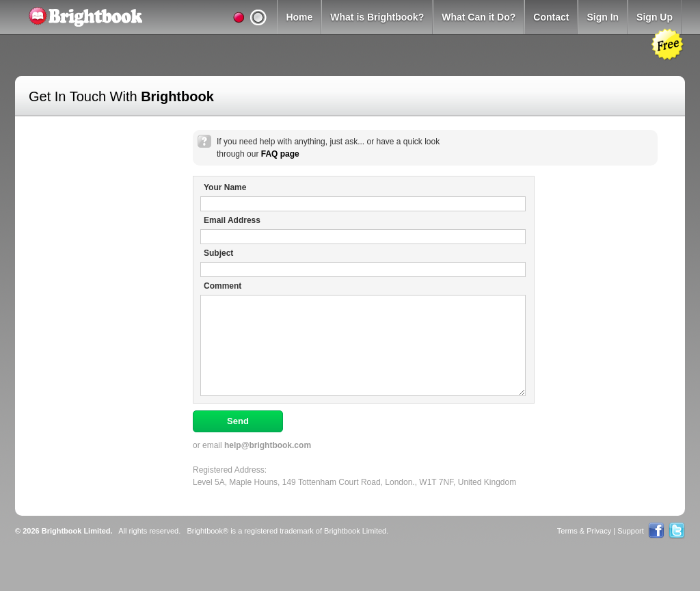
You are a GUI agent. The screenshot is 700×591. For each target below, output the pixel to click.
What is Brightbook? (377, 17)
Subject (218, 253)
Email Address (232, 220)
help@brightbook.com (268, 445)
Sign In (603, 17)
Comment (223, 286)
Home (299, 17)
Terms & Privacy (584, 531)
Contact (551, 17)
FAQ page (280, 154)
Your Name (225, 187)
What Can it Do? (479, 17)
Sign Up (655, 17)
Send (238, 421)
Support (631, 531)
